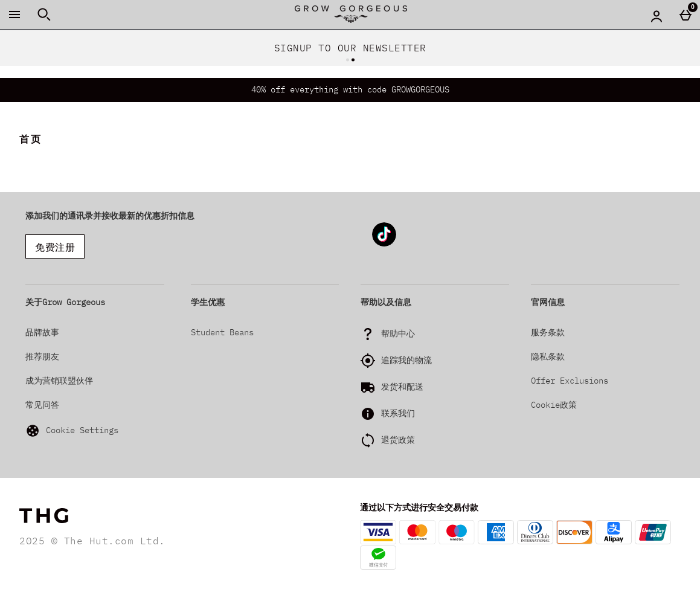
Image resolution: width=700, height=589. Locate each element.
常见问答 (42, 405)
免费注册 (55, 247)
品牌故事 (42, 332)
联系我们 (398, 413)
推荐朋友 (42, 356)
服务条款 (548, 332)
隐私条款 (548, 356)
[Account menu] (657, 16)
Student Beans (222, 332)
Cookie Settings (72, 431)
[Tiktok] (384, 244)
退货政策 (398, 440)
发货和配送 (402, 387)
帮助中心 (398, 333)
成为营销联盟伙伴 (59, 381)
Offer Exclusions (570, 381)
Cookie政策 (554, 405)
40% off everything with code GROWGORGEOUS (350, 89)
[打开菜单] (14, 14)
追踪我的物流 (406, 360)
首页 (31, 139)
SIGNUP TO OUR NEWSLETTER (350, 48)
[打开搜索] (44, 14)
